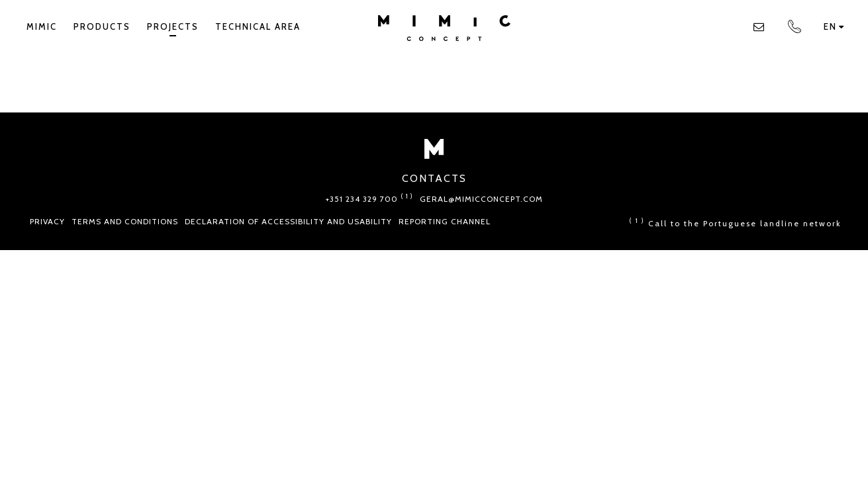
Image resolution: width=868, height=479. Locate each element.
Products (102, 26)
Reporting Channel (445, 221)
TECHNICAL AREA (258, 26)
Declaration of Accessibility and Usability (288, 221)
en (834, 26)
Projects (173, 29)
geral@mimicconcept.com (481, 199)
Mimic (42, 26)
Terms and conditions (125, 221)
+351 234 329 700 (369, 199)
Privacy (47, 221)
